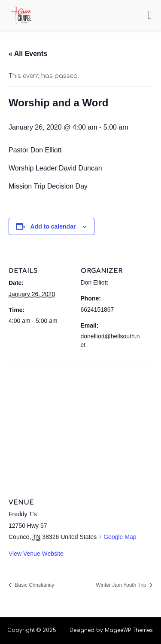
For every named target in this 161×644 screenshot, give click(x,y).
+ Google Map (117, 537)
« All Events (28, 54)
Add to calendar (53, 226)
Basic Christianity (34, 585)
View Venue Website (36, 554)
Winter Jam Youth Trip (122, 585)
